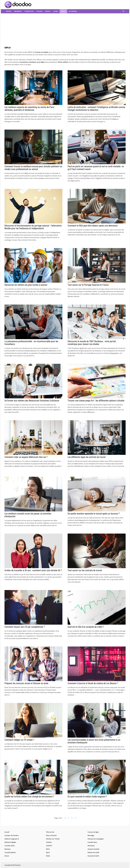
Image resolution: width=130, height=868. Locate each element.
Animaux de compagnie (96, 839)
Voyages (39, 11)
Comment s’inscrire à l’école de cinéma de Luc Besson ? (93, 683)
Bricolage (91, 835)
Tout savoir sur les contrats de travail (85, 570)
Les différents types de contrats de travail (87, 457)
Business (8, 849)
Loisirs (56, 11)
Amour (7, 856)
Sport (48, 852)
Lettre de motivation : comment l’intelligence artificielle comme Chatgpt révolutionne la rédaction (96, 109)
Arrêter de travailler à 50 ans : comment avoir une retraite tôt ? (33, 570)
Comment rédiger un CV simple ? (19, 740)
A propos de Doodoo (12, 835)
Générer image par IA (12, 839)
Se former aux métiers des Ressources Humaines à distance (32, 401)
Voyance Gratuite (93, 849)
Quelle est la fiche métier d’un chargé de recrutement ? (29, 797)
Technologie (29, 11)
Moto (48, 849)
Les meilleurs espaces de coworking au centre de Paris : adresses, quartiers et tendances (30, 109)
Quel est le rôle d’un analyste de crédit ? (86, 627)
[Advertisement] (65, 31)
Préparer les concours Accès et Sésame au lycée (26, 683)
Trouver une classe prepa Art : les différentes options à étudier (96, 401)
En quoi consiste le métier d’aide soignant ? (87, 797)
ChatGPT (49, 846)
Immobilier (18, 11)
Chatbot (49, 842)
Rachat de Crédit (93, 852)
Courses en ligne (93, 832)
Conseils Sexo (92, 842)
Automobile (73, 11)
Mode (48, 856)
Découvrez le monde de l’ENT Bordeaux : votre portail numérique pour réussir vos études (92, 343)
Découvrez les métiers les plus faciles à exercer (26, 285)
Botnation (91, 846)
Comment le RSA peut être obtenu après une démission (93, 226)
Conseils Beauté (10, 852)
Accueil (7, 832)
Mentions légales (10, 842)
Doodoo (18, 865)
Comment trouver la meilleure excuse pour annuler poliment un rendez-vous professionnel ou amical (33, 168)
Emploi (63, 11)
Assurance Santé (93, 856)
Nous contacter (51, 835)
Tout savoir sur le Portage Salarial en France (88, 285)
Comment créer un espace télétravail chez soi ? (26, 457)
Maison (48, 11)
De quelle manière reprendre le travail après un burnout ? (94, 514)
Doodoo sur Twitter (53, 839)
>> (76, 818)
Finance (9, 11)
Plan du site (50, 832)
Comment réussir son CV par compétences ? (25, 627)
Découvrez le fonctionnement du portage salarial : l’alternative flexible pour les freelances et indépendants (33, 227)
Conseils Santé (9, 846)
